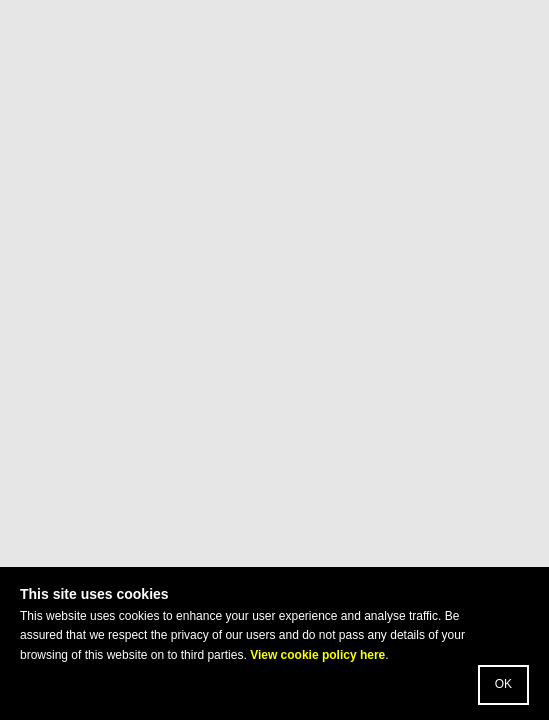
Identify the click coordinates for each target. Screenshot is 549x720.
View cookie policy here (317, 655)
